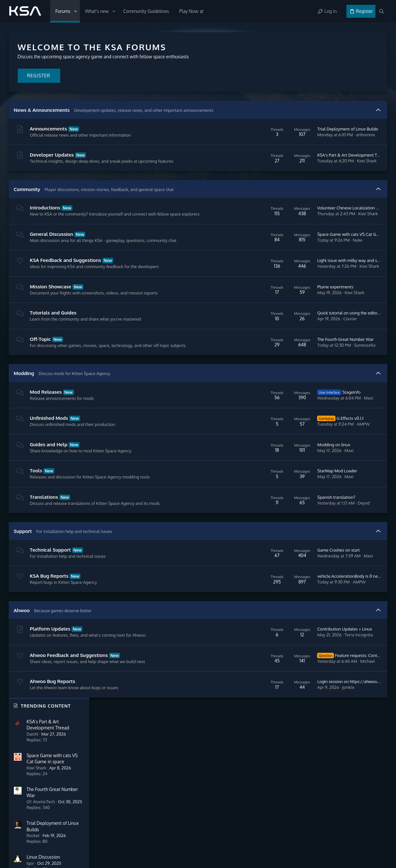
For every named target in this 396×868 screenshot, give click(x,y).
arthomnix (276, 135)
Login (212, 771)
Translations (44, 522)
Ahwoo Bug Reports (53, 706)
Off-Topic (41, 358)
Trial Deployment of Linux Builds (258, 129)
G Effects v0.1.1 (250, 443)
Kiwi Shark (277, 164)
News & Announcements (42, 110)
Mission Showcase (51, 305)
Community (27, 195)
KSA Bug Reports (50, 601)
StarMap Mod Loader (247, 496)
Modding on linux (244, 470)
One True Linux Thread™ (349, 247)
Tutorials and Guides (54, 332)
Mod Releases (46, 417)
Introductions (46, 214)
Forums (16, 771)
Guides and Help (49, 470)
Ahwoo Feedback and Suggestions (69, 680)
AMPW (273, 449)
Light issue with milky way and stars (261, 279)
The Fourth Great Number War (255, 361)
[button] (75, 11)
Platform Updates (51, 654)
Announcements (49, 129)
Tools (36, 496)
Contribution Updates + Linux (255, 654)
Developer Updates (52, 155)
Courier (260, 338)
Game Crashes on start (249, 575)
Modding (24, 398)
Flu (379, 324)
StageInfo (249, 417)
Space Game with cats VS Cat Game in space (269, 250)
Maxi (278, 423)
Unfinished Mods (49, 443)
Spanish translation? (246, 522)
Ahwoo (22, 636)
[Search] (382, 11)
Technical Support (51, 575)
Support (23, 556)
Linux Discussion (341, 192)
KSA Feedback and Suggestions (66, 279)
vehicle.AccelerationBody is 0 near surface (267, 601)
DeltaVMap (336, 219)
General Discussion (52, 247)
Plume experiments (245, 305)
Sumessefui (275, 367)
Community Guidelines (30, 787)
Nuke (268, 256)
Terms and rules (311, 840)
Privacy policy (343, 840)
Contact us (19, 804)
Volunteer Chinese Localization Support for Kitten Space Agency (287, 217)
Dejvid (274, 528)
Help (364, 840)
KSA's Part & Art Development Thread (263, 158)
